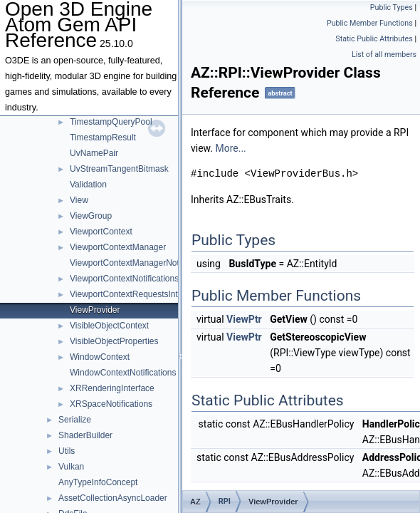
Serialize (75, 420)
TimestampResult (103, 138)
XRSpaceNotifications (111, 404)
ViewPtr (244, 319)
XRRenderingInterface (112, 388)
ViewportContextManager (118, 247)
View (79, 200)
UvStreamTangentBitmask (119, 169)
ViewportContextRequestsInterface (136, 294)
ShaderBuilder (85, 435)
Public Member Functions (370, 23)
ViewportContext (101, 232)
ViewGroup (91, 216)
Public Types (392, 7)
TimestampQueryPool (111, 122)
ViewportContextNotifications (124, 279)
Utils (67, 451)
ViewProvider (95, 310)
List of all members (384, 55)
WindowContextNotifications (123, 373)
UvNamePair (94, 153)
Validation (88, 185)
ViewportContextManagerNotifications (141, 263)
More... (230, 148)
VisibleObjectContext (109, 326)
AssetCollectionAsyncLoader (113, 498)
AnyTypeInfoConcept (98, 482)
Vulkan (71, 467)
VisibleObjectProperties (114, 341)
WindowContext (100, 357)
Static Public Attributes (374, 39)
